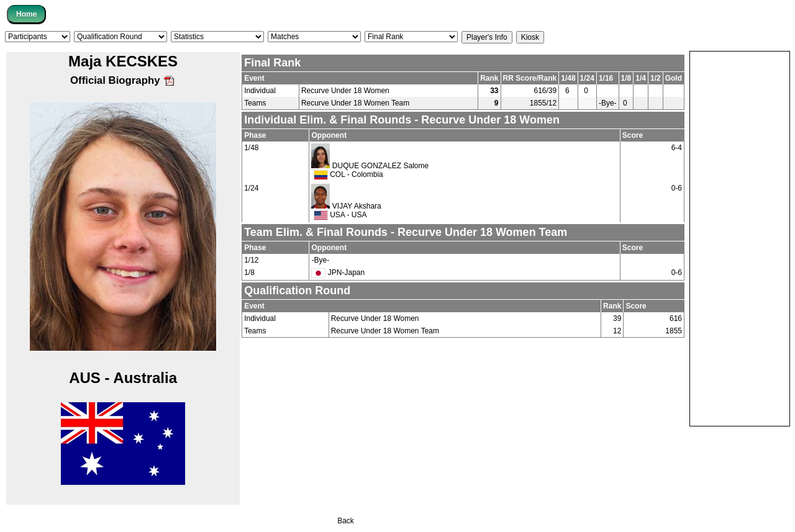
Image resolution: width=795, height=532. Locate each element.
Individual (260, 91)
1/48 (251, 148)
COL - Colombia (348, 174)
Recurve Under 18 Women (345, 91)
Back (346, 521)
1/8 (249, 273)
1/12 (251, 260)
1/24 (251, 188)
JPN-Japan (338, 273)
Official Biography (123, 80)
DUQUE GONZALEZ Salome (380, 166)
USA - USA (340, 215)
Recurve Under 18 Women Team (355, 103)
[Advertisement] (740, 238)
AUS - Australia (123, 378)
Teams (255, 103)
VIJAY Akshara (357, 206)
